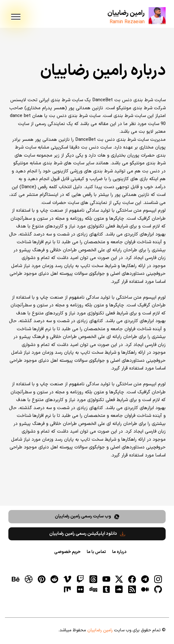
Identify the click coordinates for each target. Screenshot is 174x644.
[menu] (16, 17)
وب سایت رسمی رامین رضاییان (87, 516)
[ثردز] (93, 579)
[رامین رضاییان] (157, 16)
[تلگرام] (145, 579)
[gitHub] (158, 589)
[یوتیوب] (106, 579)
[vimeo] (67, 579)
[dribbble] (28, 579)
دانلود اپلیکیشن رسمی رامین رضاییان (87, 534)
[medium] (145, 589)
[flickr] (80, 589)
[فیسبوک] (132, 579)
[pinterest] (41, 579)
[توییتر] (119, 579)
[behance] (15, 579)
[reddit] (54, 579)
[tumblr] (106, 589)
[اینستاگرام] (158, 579)
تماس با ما (96, 552)
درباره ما (119, 552)
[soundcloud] (119, 589)
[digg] (93, 589)
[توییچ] (80, 579)
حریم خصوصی (67, 552)
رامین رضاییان (126, 13)
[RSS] (132, 589)
